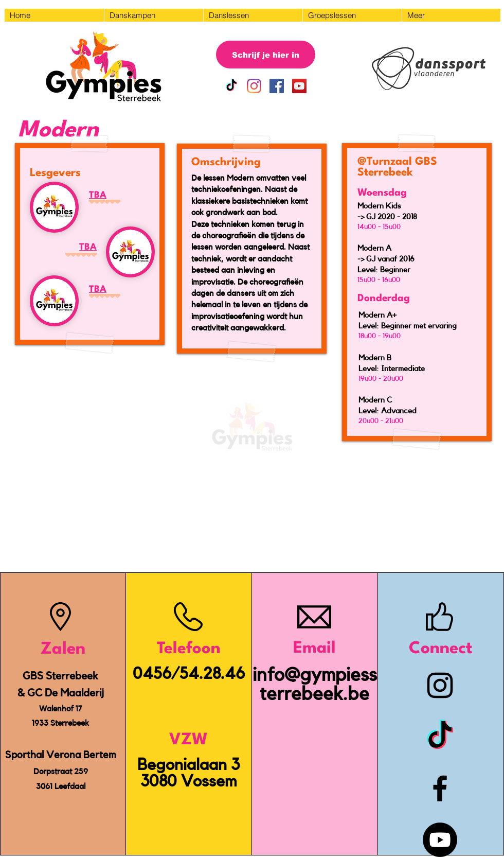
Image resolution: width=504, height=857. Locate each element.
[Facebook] (440, 788)
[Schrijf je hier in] (266, 55)
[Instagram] (254, 86)
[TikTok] (231, 86)
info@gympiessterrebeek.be (315, 685)
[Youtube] (440, 840)
